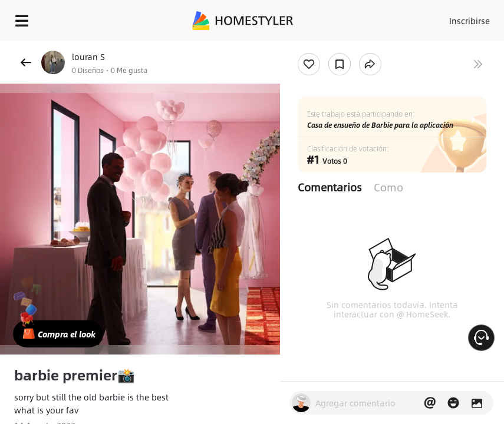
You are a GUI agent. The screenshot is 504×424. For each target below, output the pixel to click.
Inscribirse (470, 21)
